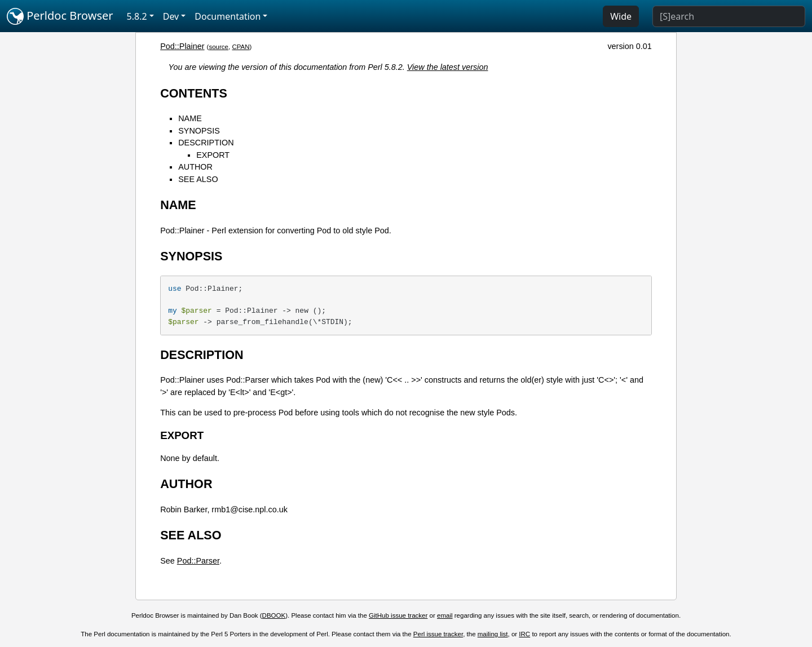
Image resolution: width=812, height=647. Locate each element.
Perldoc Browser (60, 16)
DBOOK (274, 615)
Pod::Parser (198, 561)
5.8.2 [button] (137, 16)
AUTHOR (195, 167)
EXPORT (213, 155)
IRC (524, 634)
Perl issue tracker (438, 634)
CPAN (240, 47)
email (445, 615)
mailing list (493, 634)
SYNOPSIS (199, 131)
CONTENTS (194, 93)
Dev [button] (171, 16)
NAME (190, 118)
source (219, 47)
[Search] (729, 16)
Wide (621, 16)
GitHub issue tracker (398, 615)
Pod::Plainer (182, 46)
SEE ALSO (198, 179)
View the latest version (448, 67)
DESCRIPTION (206, 143)
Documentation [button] (228, 16)
